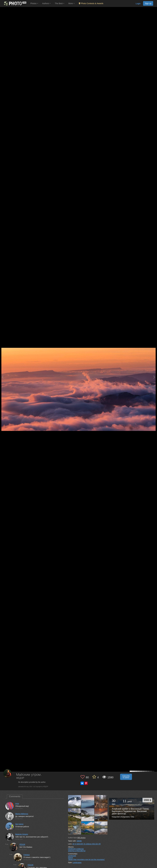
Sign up (148, 3)
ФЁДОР (20, 778)
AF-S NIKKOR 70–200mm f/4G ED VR (87, 844)
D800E (79, 841)
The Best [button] (59, 3)
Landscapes (77, 863)
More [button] (71, 3)
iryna (17, 804)
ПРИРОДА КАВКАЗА (76, 849)
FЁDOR (22, 845)
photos (81, 838)
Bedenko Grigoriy (22, 834)
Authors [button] (46, 3)
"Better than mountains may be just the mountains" (87, 860)
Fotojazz (27, 855)
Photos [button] (34, 3)
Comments (15, 796)
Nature (71, 858)
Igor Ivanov (19, 824)
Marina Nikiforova (22, 814)
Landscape (72, 856)
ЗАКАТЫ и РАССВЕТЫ (77, 851)
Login (138, 4)
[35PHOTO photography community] (15, 3)
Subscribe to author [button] (126, 777)
